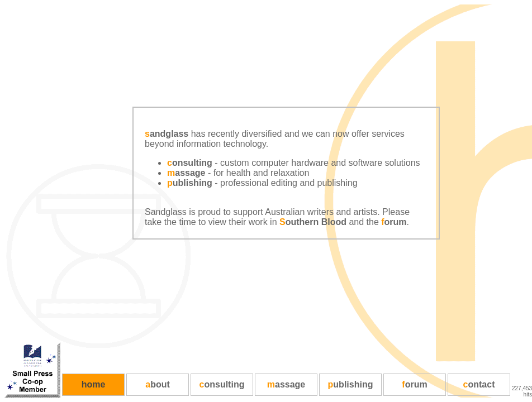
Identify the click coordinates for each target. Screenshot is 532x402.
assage (186, 173)
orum (394, 222)
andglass (167, 134)
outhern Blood (313, 222)
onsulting (190, 163)
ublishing (190, 183)
